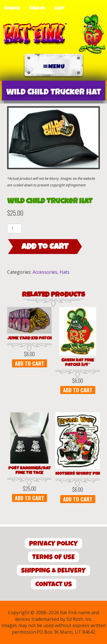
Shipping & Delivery (53, 571)
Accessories (45, 272)
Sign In (37, 8)
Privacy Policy (53, 544)
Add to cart (45, 247)
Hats (65, 272)
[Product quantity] (14, 229)
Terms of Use (53, 557)
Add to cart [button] (30, 363)
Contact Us (54, 584)
